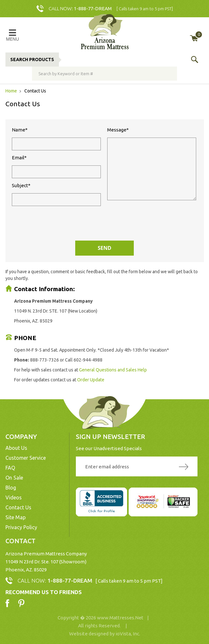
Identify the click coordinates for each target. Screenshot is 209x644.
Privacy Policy (21, 527)
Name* (56, 139)
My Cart (199, 35)
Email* (56, 167)
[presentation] (103, 225)
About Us (16, 448)
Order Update (91, 380)
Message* (152, 164)
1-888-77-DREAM (93, 8)
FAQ (10, 468)
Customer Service (26, 458)
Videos (14, 497)
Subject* (56, 194)
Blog (11, 488)
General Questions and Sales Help (113, 370)
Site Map (16, 517)
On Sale (14, 478)
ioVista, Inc (127, 634)
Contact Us (18, 507)
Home (12, 91)
